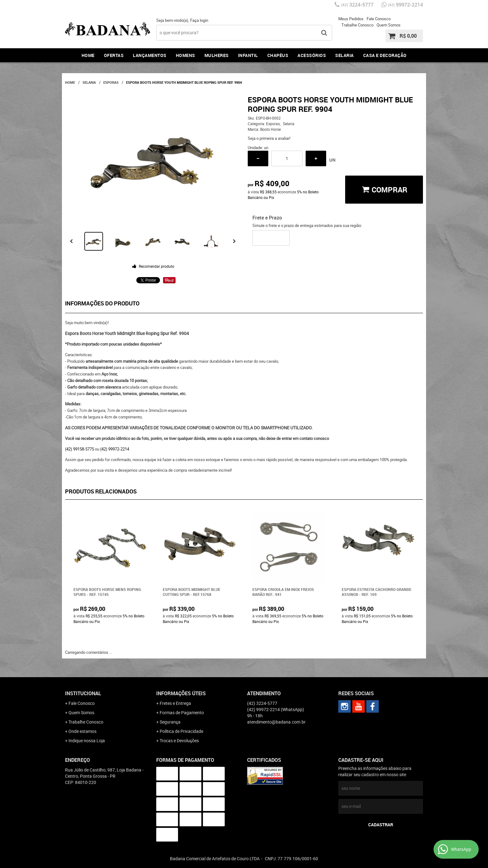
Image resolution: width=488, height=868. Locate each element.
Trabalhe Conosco (357, 25)
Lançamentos (150, 55)
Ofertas (114, 55)
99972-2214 (405, 5)
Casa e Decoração (385, 55)
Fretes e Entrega (175, 703)
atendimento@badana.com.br (276, 722)
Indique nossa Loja (87, 741)
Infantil (248, 55)
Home (88, 55)
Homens (185, 55)
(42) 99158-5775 (80, 449)
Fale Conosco (379, 19)
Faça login (199, 20)
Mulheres (217, 55)
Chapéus (278, 55)
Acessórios (312, 55)
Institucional (83, 693)
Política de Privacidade (181, 731)
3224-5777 (357, 5)
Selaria (345, 55)
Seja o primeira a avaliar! (269, 138)
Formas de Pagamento (182, 712)
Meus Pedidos (351, 19)
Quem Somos (389, 25)
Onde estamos (82, 731)
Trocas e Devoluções (179, 741)
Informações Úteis (181, 693)
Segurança (170, 722)
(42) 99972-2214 (115, 449)
